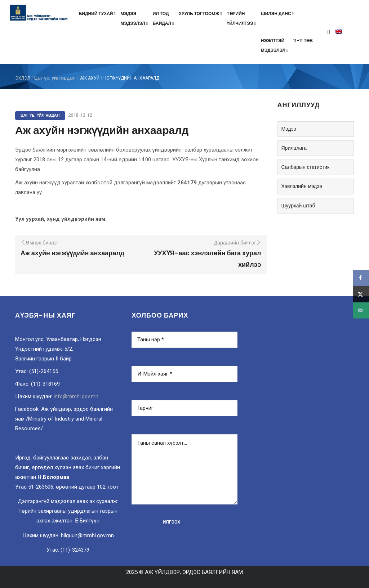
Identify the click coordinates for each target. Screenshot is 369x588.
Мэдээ (289, 129)
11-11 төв (303, 41)
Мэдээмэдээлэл (135, 18)
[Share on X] (361, 294)
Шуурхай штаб (298, 206)
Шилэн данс (278, 14)
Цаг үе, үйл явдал (55, 78)
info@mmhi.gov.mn (76, 396)
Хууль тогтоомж (201, 14)
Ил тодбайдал (164, 18)
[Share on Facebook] (361, 278)
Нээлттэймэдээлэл (275, 45)
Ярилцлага (294, 148)
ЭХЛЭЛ (23, 78)
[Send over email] (361, 310)
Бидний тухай (98, 14)
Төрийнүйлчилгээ (242, 18)
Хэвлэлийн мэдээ (302, 186)
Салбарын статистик (306, 167)
